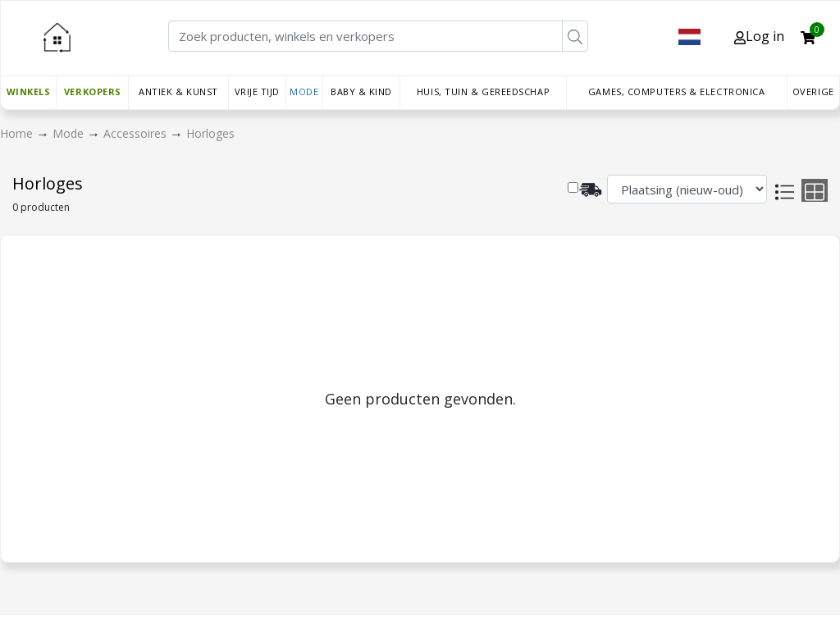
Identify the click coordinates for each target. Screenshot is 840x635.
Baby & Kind (361, 91)
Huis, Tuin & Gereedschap (483, 91)
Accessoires (137, 133)
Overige (813, 91)
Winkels (29, 91)
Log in (759, 36)
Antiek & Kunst (178, 91)
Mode (304, 91)
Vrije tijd (258, 91)
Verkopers (93, 91)
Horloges (210, 133)
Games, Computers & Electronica (677, 91)
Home (18, 133)
